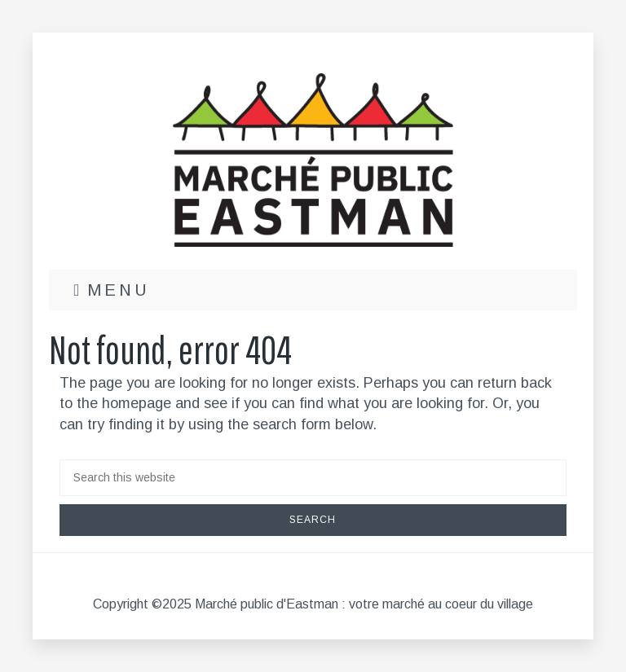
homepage (137, 403)
